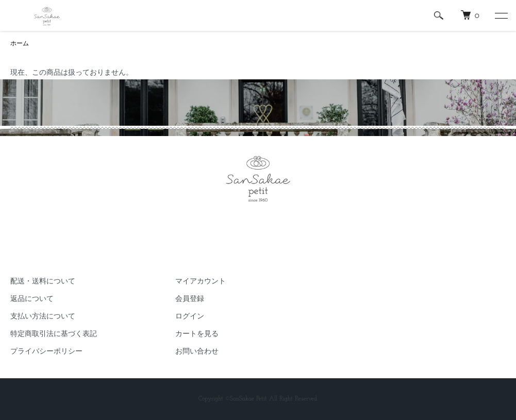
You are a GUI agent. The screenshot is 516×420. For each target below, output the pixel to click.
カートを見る (197, 334)
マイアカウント (201, 282)
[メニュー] (501, 15)
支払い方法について (43, 317)
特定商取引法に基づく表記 (54, 334)
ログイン (190, 317)
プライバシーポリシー (46, 352)
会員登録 (190, 299)
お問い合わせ (197, 352)
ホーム (20, 44)
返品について (32, 299)
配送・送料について (43, 282)
